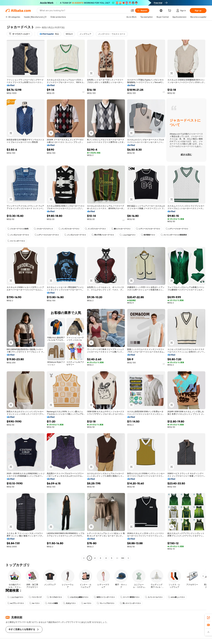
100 (123, 558)
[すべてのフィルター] (19, 34)
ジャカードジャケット (43, 229)
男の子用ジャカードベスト (103, 235)
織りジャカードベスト (121, 229)
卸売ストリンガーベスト (104, 597)
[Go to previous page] (84, 558)
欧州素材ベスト (148, 235)
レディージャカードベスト (177, 229)
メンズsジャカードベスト (18, 235)
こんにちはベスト (128, 235)
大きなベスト (69, 603)
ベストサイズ (35, 597)
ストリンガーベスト (16, 241)
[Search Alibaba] (84, 11)
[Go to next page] (128, 558)
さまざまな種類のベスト (78, 597)
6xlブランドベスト (16, 603)
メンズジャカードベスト (69, 229)
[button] (132, 11)
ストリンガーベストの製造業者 (174, 235)
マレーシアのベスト (106, 603)
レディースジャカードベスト (148, 229)
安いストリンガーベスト (130, 603)
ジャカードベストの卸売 (18, 229)
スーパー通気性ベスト (130, 597)
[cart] (170, 11)
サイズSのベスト (54, 597)
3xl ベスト (35, 603)
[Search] (142, 11)
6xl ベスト (86, 603)
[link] (208, 618)
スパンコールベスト (154, 597)
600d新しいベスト (176, 597)
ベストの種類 (51, 603)
